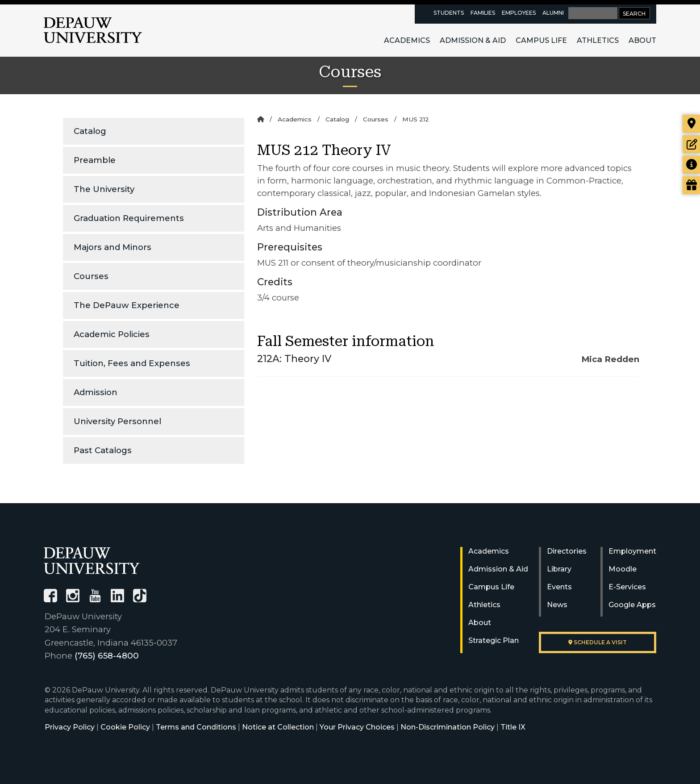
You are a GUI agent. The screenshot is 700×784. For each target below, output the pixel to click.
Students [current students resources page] (449, 13)
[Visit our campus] (691, 124)
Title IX (513, 727)
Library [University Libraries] (559, 569)
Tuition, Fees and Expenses (132, 363)
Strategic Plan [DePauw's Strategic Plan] (494, 640)
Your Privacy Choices (357, 727)
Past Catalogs (103, 450)
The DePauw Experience (127, 305)
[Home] (260, 119)
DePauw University (93, 30)
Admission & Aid (473, 40)
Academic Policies (112, 334)
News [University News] (557, 605)
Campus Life (541, 40)
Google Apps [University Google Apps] (632, 605)
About (642, 40)
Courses (91, 276)
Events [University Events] (559, 587)
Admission (96, 392)
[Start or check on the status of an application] (691, 144)
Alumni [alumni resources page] (553, 13)
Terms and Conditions (196, 727)
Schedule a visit (598, 642)
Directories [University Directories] (567, 551)
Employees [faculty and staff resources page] (519, 13)
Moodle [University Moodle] (623, 569)
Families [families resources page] (483, 13)
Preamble (95, 160)
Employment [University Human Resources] (632, 551)
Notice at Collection (278, 727)
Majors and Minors (112, 247)
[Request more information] (691, 165)
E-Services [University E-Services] (627, 587)
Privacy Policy (70, 727)
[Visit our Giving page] (691, 185)
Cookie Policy (125, 727)
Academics (407, 40)
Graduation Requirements (129, 218)
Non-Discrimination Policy (448, 727)
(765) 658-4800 (107, 656)
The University (104, 189)
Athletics (598, 40)
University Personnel (117, 421)
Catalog (90, 131)
